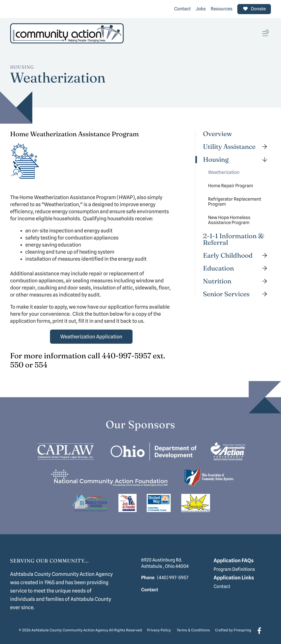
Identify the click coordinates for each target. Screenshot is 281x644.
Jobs (201, 9)
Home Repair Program (231, 186)
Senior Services (237, 294)
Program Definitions (234, 569)
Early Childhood (237, 256)
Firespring (242, 630)
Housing (237, 160)
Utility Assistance (237, 147)
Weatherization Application (91, 337)
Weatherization (224, 172)
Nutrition (237, 281)
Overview (218, 134)
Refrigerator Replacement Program (235, 202)
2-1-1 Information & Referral (234, 239)
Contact (183, 9)
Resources (222, 9)
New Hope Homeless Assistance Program (229, 220)
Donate (254, 9)
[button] (266, 33)
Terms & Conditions (193, 630)
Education (237, 268)
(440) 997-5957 (173, 578)
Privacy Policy (159, 630)
